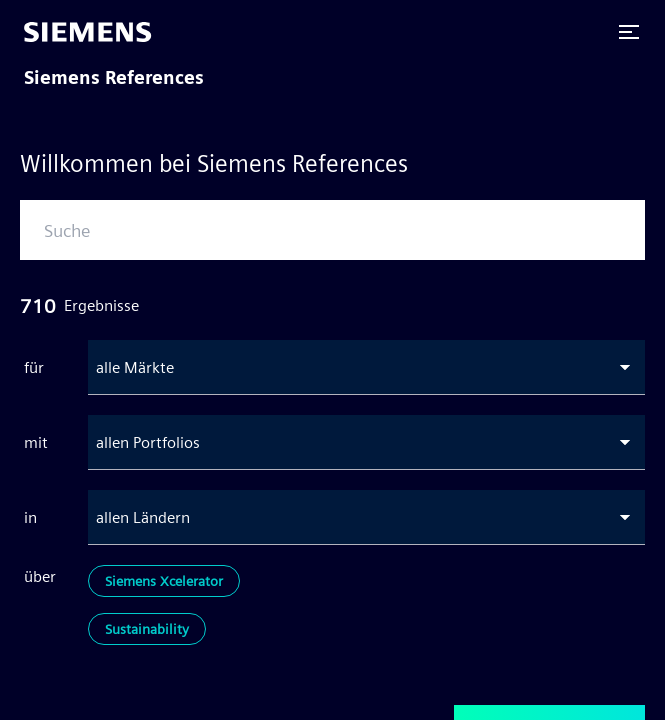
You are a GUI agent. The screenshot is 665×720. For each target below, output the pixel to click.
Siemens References (114, 77)
